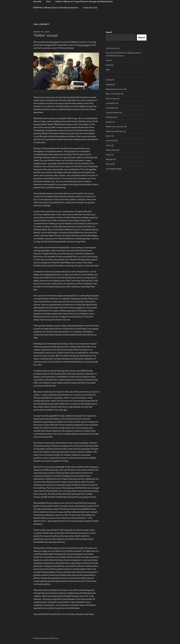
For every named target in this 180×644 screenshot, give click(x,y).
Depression (110, 117)
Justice (109, 145)
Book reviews (111, 98)
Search (109, 32)
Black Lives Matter (113, 94)
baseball (109, 84)
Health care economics (115, 127)
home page (84, 45)
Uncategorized (112, 169)
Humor (109, 136)
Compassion (111, 103)
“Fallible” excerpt (46, 35)
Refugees (110, 159)
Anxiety (109, 80)
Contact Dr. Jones (90, 8)
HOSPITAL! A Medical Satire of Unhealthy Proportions (56, 8)
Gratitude (110, 65)
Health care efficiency (115, 131)
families (109, 122)
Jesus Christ (111, 141)
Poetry (108, 155)
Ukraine (109, 164)
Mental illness (111, 150)
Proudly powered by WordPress (45, 638)
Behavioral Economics (115, 89)
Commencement (113, 48)
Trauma (109, 60)
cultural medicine (113, 112)
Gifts (108, 70)
